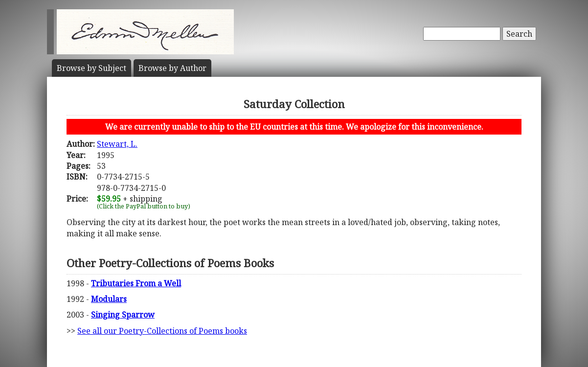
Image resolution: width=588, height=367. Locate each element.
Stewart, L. (117, 144)
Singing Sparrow (123, 315)
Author (172, 68)
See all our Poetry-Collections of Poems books (162, 331)
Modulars (109, 299)
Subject (91, 68)
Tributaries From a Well (136, 283)
